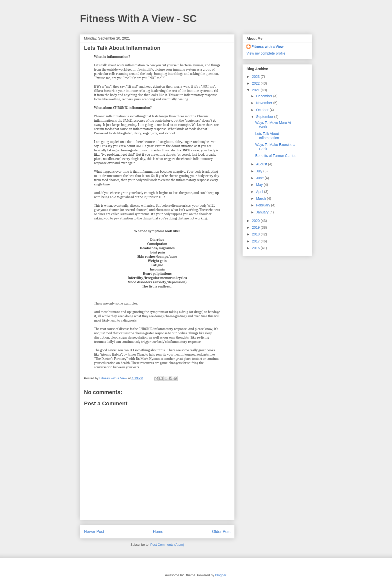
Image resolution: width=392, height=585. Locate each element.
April (260, 192)
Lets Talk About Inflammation (267, 136)
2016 (256, 248)
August (262, 164)
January (263, 212)
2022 (256, 83)
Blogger (220, 575)
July (260, 171)
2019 (256, 227)
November (264, 103)
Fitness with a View (267, 47)
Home (158, 532)
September (265, 117)
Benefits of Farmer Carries (276, 156)
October (263, 110)
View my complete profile (266, 53)
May (260, 185)
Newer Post (94, 532)
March (261, 198)
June (260, 178)
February (263, 205)
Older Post (221, 532)
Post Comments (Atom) (167, 545)
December (264, 96)
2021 (256, 90)
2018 (256, 234)
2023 (256, 77)
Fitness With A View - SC (138, 19)
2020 (256, 221)
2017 (256, 241)
